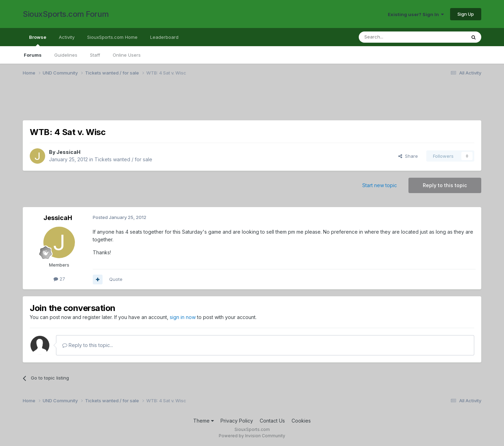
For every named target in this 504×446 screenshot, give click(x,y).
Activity (67, 37)
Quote (116, 279)
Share (408, 156)
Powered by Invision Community (252, 436)
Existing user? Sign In (416, 14)
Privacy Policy (237, 421)
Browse (38, 40)
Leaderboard (164, 37)
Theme (204, 421)
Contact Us (272, 421)
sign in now (183, 317)
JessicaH (68, 152)
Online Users (127, 55)
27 (59, 279)
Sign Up (466, 14)
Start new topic (380, 185)
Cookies (301, 421)
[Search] (394, 37)
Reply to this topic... (88, 345)
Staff (95, 55)
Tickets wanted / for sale (123, 159)
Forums (33, 55)
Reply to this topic (445, 185)
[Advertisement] (233, 102)
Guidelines (66, 55)
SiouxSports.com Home (112, 37)
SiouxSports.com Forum (66, 14)
